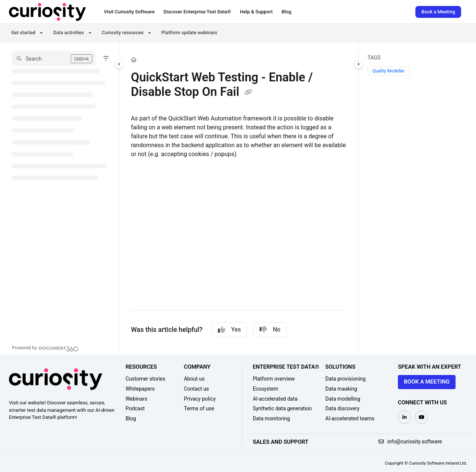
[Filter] (106, 58)
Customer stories (146, 379)
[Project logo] (47, 12)
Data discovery (342, 408)
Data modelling (343, 399)
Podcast (135, 408)
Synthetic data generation (282, 408)
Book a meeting (427, 382)
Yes (229, 330)
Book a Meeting (438, 12)
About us (194, 379)
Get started (23, 33)
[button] (54, 58)
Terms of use (199, 408)
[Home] (134, 60)
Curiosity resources (123, 33)
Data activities (69, 33)
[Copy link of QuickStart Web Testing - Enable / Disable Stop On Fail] (248, 93)
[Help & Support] (256, 12)
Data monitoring (271, 418)
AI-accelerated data (275, 399)
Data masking (341, 389)
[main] (239, 198)
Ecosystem (266, 389)
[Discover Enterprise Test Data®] (197, 12)
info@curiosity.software (410, 442)
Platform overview (274, 379)
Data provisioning (345, 379)
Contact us (196, 389)
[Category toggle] (119, 64)
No (270, 330)
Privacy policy (200, 399)
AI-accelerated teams (350, 418)
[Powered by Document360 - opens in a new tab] (45, 348)
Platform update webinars (189, 33)
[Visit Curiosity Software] (129, 12)
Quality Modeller (388, 71)
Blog (131, 418)
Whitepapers (140, 389)
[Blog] (286, 12)
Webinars (136, 399)
